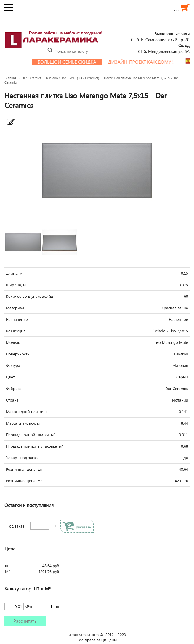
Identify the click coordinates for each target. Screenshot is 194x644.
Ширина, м (16, 285)
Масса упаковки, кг (23, 423)
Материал (15, 308)
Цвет (10, 377)
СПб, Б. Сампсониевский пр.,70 (160, 36)
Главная (11, 78)
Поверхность (18, 354)
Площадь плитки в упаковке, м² (35, 446)
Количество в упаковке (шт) (31, 296)
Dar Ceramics (31, 78)
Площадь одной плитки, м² (31, 435)
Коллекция (16, 331)
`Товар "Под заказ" (23, 458)
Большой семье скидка (71, 62)
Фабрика (14, 389)
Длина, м (14, 273)
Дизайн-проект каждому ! (145, 62)
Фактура (13, 365)
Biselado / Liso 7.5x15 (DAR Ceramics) (72, 78)
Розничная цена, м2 (24, 481)
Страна (12, 400)
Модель (13, 342)
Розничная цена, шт (24, 469)
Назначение (17, 319)
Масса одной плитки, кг (27, 412)
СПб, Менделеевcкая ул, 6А (164, 48)
